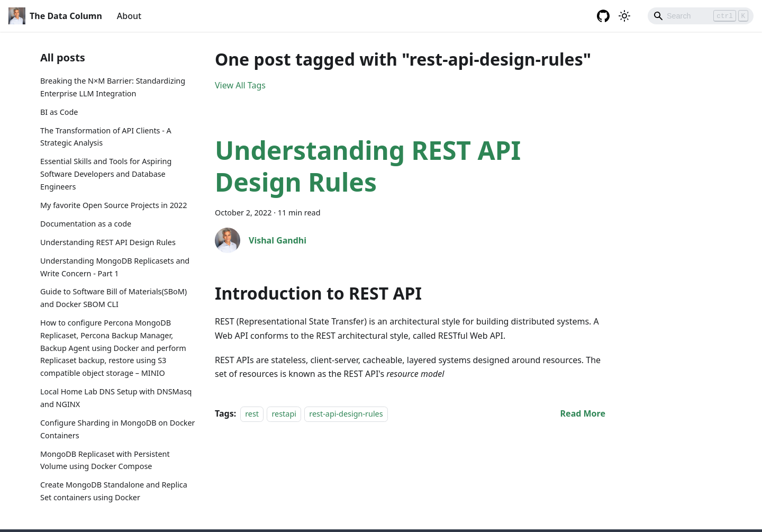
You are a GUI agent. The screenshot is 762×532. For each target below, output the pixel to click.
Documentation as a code (86, 224)
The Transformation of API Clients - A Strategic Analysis (106, 137)
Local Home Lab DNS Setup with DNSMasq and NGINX (116, 398)
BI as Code (59, 112)
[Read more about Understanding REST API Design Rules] (583, 413)
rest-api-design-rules (346, 414)
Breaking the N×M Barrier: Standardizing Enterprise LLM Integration (113, 87)
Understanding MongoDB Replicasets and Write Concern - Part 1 (115, 267)
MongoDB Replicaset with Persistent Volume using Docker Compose (105, 460)
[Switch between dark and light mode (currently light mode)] (624, 16)
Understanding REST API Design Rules (108, 242)
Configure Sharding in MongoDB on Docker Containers (118, 429)
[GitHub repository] (603, 16)
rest (252, 414)
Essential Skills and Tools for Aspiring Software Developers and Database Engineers (106, 174)
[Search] (701, 16)
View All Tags (240, 85)
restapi (284, 414)
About (129, 16)
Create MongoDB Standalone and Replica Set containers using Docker (114, 491)
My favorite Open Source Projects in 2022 (114, 205)
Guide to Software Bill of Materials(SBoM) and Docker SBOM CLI (114, 298)
